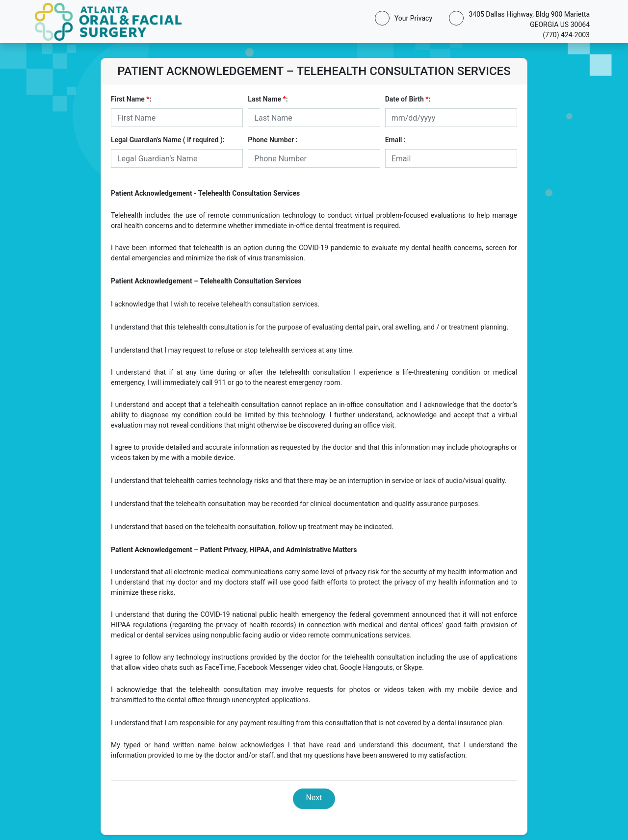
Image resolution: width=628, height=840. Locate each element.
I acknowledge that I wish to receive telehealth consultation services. (215, 304)
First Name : (131, 99)
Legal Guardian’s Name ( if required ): (168, 140)
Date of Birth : (408, 99)
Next (314, 798)
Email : (395, 140)
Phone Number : (273, 140)
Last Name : (268, 99)
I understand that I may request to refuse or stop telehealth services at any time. (232, 350)
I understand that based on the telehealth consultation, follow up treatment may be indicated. (252, 527)
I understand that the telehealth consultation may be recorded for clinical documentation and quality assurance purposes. (295, 504)
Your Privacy (411, 18)
